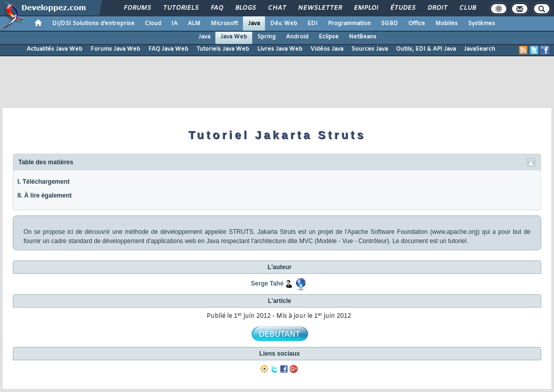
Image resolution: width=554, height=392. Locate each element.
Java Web (234, 37)
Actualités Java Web (54, 49)
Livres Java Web (280, 49)
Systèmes (482, 24)
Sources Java (370, 49)
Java (254, 24)
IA (174, 24)
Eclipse (329, 37)
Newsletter (319, 8)
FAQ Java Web (168, 49)
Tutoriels (180, 8)
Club (467, 8)
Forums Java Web (115, 49)
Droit (437, 8)
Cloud (153, 24)
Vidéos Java (327, 49)
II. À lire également (45, 195)
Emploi (365, 8)
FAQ (216, 8)
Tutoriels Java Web (223, 49)
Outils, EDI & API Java (426, 49)
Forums (137, 8)
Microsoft (224, 24)
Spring (267, 37)
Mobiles (447, 24)
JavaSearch (480, 49)
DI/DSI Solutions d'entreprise (93, 24)
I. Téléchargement (43, 182)
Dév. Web (284, 24)
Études (402, 8)
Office (417, 24)
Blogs (245, 8)
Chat (276, 8)
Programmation (349, 24)
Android (297, 37)
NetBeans (363, 37)
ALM (194, 24)
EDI (313, 24)
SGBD (390, 24)
